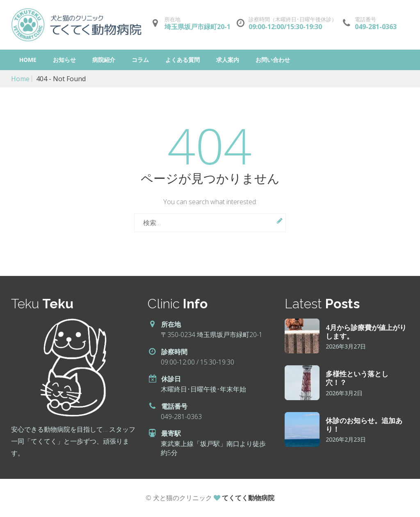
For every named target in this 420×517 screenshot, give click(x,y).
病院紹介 (104, 60)
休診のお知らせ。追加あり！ (364, 424)
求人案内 (228, 60)
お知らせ (64, 60)
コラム (140, 60)
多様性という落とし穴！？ (357, 378)
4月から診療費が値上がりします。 (366, 331)
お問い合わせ (273, 60)
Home (28, 60)
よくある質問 (183, 60)
